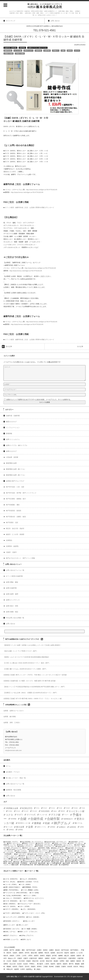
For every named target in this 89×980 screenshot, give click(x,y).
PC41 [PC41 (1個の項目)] (38, 808)
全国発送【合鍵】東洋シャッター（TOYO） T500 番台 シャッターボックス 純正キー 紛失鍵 (35, 675)
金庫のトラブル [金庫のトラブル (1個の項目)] (41, 827)
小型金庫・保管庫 (12, 457)
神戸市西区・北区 (12, 523)
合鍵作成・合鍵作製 (10, 48)
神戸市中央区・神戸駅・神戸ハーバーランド (21, 493)
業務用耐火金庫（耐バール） (16, 469)
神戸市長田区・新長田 (14, 511)
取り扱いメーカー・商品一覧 (16, 778)
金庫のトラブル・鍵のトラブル (37, 48)
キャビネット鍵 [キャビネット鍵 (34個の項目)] (77, 811)
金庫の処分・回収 (12, 606)
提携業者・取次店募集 (14, 790)
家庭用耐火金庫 (11, 463)
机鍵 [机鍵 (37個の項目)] (47, 823)
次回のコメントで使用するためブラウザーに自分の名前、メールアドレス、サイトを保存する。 (39, 400)
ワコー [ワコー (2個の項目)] (66, 815)
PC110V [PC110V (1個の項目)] (35, 811)
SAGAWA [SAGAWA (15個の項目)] (45, 811)
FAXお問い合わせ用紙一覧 (15, 618)
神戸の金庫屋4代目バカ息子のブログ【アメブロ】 (22, 639)
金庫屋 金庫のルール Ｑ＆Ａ (14, 711)
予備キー (56, 51)
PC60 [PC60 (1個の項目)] (61, 808)
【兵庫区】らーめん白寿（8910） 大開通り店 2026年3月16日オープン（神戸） (31, 693)
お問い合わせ (11, 624)
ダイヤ (77, 51)
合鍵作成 (38, 51)
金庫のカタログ (11, 451)
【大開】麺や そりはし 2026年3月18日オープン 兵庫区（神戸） (25, 669)
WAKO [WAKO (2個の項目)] (63, 811)
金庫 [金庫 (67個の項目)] (31, 827)
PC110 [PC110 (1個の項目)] (18, 811)
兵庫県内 (9, 540)
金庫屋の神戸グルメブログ (15, 481)
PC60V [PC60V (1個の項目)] (76, 808)
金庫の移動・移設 (12, 612)
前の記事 (9, 346)
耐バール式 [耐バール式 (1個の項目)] (9, 827)
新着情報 (22, 48)
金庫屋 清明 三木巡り (12, 723)
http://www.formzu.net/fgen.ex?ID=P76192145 (42, 190)
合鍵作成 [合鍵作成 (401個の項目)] (37, 819)
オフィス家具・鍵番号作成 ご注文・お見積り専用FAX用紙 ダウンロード (29, 207)
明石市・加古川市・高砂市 (15, 529)
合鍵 (63, 51)
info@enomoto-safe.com (13, 750)
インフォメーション (13, 428)
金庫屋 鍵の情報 (10, 717)
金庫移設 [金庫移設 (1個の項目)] (11, 830)
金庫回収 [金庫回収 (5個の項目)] (73, 827)
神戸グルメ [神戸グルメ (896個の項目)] (62, 823)
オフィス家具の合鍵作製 (14, 576)
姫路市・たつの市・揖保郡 (15, 534)
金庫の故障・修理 (12, 594)
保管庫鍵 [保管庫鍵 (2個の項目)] (13, 819)
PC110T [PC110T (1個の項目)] (26, 811)
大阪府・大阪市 (11, 552)
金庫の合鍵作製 (11, 588)
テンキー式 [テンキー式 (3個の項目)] (43, 815)
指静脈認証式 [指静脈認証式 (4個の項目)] (68, 819)
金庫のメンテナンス (13, 600)
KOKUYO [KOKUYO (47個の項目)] (27, 808)
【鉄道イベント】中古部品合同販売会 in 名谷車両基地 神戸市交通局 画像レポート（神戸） (35, 687)
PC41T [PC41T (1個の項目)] (45, 808)
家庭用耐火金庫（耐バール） (16, 475)
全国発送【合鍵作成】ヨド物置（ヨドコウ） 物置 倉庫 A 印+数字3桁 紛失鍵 (29, 681)
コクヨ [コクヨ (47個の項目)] (9, 815)
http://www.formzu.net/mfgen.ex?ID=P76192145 (27, 192)
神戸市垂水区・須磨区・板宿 (16, 517)
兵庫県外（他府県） (13, 546)
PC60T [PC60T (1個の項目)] (68, 808)
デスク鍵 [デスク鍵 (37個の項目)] (56, 815)
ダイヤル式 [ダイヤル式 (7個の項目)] (31, 815)
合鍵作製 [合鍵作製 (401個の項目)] (53, 819)
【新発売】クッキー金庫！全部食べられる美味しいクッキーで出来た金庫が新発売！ (32, 645)
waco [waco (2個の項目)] (55, 811)
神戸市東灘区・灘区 (13, 505)
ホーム (8, 766)
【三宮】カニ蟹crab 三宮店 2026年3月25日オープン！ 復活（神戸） (27, 663)
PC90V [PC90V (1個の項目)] (10, 811)
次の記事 (80, 346)
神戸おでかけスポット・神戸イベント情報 (20, 558)
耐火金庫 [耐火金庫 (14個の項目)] (20, 827)
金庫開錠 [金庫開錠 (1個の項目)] (20, 830)
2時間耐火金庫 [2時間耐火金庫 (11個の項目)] (12, 808)
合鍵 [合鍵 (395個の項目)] (23, 819)
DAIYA (70, 51)
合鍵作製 (47, 51)
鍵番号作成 (8, 51)
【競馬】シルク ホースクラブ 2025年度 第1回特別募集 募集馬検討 (26, 657)
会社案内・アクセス (13, 772)
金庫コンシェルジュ (13, 439)
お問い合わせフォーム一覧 (15, 570)
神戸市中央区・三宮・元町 (15, 487)
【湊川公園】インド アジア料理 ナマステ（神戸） (21, 651)
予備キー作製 (20, 54)
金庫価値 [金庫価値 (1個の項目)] (53, 827)
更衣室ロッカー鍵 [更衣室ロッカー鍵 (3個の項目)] (24, 823)
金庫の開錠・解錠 (12, 582)
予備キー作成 (9, 54)
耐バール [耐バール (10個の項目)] (79, 823)
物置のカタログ (11, 422)
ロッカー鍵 (18, 51)
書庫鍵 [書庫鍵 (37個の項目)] (38, 823)
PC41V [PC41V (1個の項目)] (53, 808)
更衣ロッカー (28, 51)
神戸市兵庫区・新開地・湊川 (16, 499)
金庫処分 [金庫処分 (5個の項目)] (62, 827)
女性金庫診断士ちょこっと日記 (16, 705)
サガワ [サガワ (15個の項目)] (20, 815)
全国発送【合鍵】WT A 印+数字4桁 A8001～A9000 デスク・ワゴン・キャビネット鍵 (33, 699)
